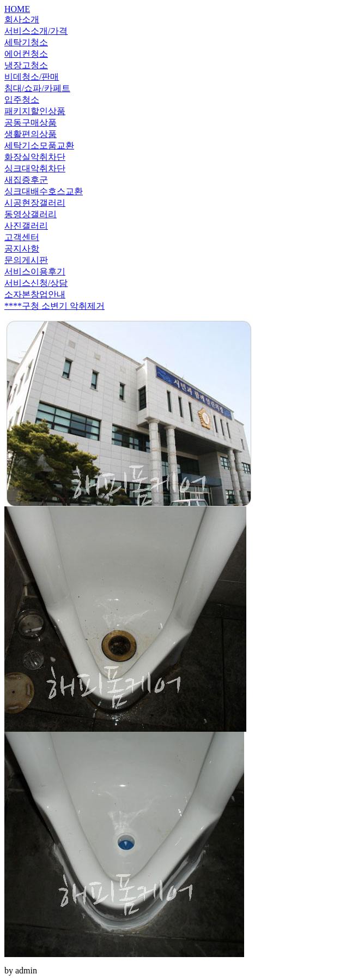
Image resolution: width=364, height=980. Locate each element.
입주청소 (22, 100)
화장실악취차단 (35, 157)
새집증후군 (26, 180)
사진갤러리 (26, 226)
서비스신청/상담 (36, 283)
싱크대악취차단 (35, 168)
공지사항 (22, 249)
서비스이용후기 (35, 271)
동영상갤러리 (31, 214)
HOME (17, 9)
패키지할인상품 (35, 111)
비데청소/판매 (32, 77)
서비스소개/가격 (36, 31)
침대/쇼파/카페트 (37, 88)
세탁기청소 (26, 42)
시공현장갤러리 (35, 203)
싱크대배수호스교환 (44, 191)
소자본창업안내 (35, 294)
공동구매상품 (31, 122)
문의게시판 (26, 260)
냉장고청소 (26, 65)
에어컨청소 (26, 54)
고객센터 (22, 237)
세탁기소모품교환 (39, 145)
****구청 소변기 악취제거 (54, 306)
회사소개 (22, 19)
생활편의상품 (31, 134)
